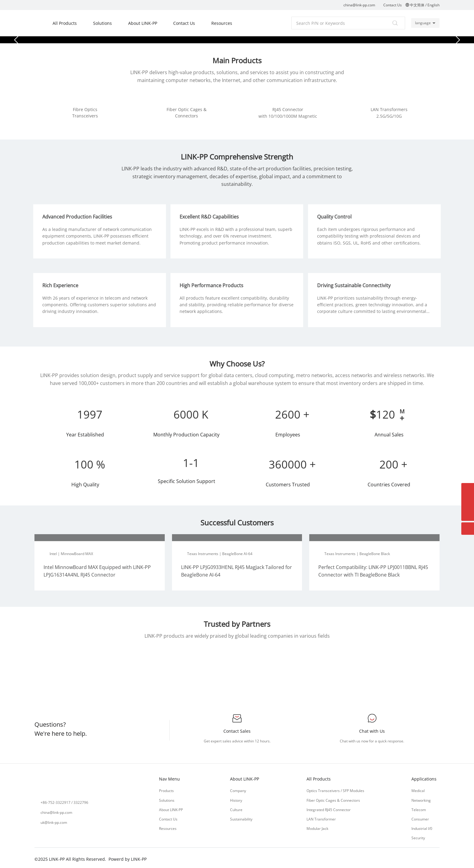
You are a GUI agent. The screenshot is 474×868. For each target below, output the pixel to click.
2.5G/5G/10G (389, 116)
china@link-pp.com (359, 5)
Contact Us (393, 5)
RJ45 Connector (288, 109)
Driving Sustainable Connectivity (355, 283)
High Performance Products (213, 283)
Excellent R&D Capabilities (211, 215)
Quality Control (336, 215)
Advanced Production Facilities (78, 215)
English (433, 5)
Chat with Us (372, 729)
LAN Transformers (389, 109)
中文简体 (417, 5)
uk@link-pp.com (54, 820)
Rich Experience (62, 283)
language (422, 23)
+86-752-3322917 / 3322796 (64, 800)
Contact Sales (237, 729)
